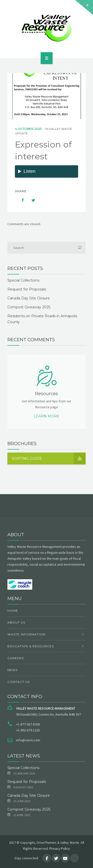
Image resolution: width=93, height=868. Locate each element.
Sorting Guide (49, 458)
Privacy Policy (60, 848)
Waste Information (26, 634)
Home (13, 611)
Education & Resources (31, 646)
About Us (16, 622)
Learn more (46, 416)
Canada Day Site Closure (29, 298)
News (13, 670)
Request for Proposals (27, 289)
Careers (16, 658)
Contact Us (19, 682)
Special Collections (23, 280)
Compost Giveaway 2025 (29, 307)
